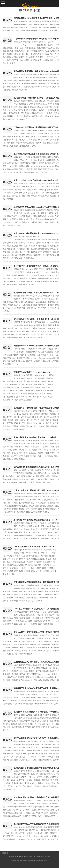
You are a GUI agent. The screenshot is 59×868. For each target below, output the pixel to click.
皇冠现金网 (32, 861)
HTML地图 (46, 857)
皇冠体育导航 (16, 861)
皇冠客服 (39, 861)
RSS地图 (39, 857)
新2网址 (45, 861)
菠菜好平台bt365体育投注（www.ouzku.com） (32, 372)
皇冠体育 (24, 861)
